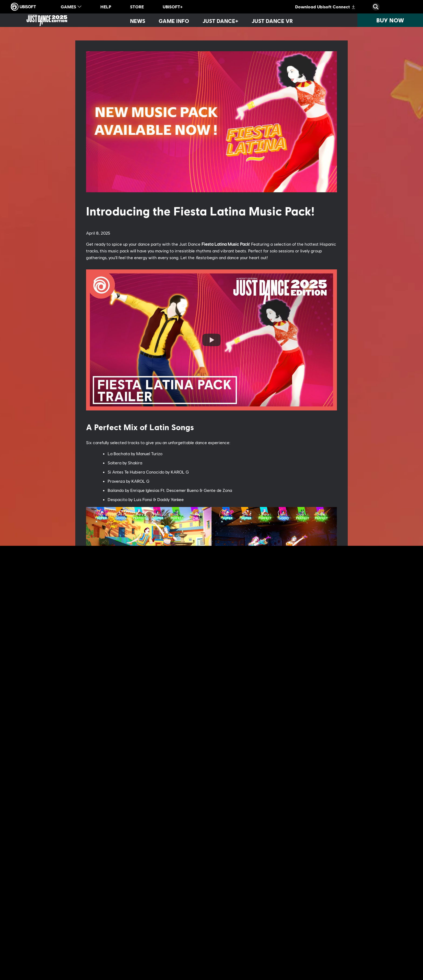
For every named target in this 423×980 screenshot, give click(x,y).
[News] (138, 21)
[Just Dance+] (220, 21)
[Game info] (174, 21)
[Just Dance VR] (272, 21)
